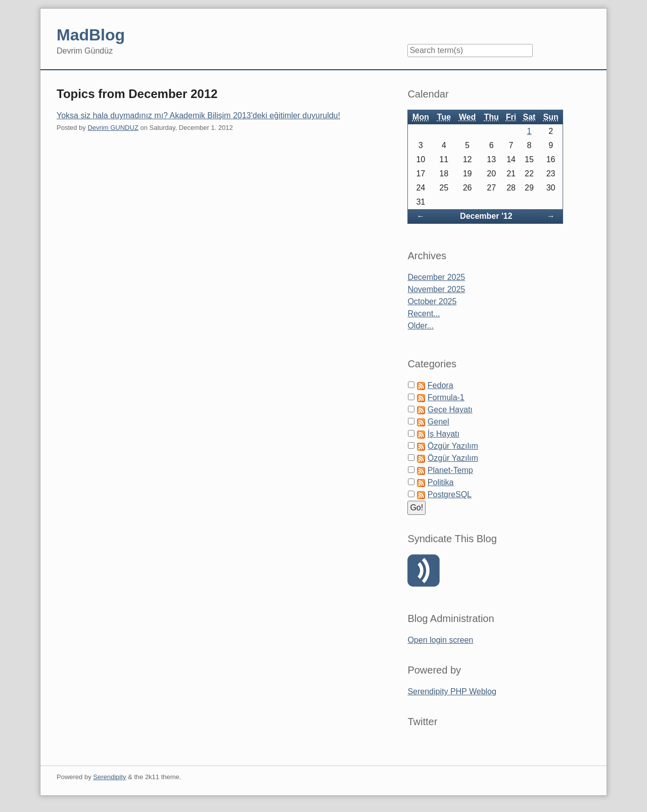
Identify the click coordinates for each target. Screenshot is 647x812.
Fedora (441, 385)
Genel (438, 422)
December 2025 (436, 277)
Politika (441, 482)
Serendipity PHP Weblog (452, 691)
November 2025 (436, 289)
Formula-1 (446, 397)
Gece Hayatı (450, 410)
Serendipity (109, 777)
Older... (421, 326)
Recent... (424, 314)
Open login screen (440, 640)
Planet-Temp (450, 470)
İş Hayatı (444, 434)
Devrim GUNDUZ (113, 128)
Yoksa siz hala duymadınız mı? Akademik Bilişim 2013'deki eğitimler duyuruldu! (198, 115)
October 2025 (432, 301)
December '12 (486, 216)
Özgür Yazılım (453, 446)
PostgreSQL (450, 494)
